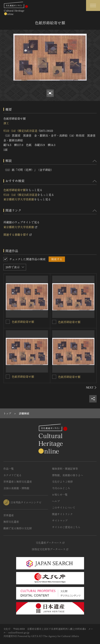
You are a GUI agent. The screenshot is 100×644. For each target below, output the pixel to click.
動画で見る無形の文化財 (18, 528)
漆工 (6, 123)
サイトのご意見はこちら (66, 527)
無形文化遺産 (11, 522)
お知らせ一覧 (60, 495)
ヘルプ (56, 501)
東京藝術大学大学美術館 (19, 199)
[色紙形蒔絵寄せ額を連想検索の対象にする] (8, 322)
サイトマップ (60, 520)
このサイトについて (64, 507)
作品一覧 (9, 469)
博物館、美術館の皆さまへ (68, 475)
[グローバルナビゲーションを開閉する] (93, 5)
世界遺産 (9, 515)
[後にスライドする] (91, 388)
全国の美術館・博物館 (16, 488)
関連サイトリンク (62, 514)
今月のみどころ (61, 488)
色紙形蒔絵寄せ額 (15, 190)
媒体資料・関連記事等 (65, 469)
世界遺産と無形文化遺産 (18, 482)
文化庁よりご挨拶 (62, 482)
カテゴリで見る (12, 475)
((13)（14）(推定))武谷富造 (20, 131)
